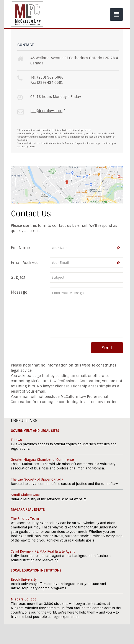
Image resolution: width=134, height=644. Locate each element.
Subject (18, 277)
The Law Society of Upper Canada (37, 479)
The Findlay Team (25, 519)
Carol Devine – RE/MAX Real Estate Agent (43, 552)
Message (19, 292)
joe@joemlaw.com (46, 111)
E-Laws (16, 440)
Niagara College (24, 599)
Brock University (24, 580)
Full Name (20, 248)
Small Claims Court (26, 495)
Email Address (24, 263)
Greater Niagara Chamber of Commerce (42, 460)
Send (107, 348)
